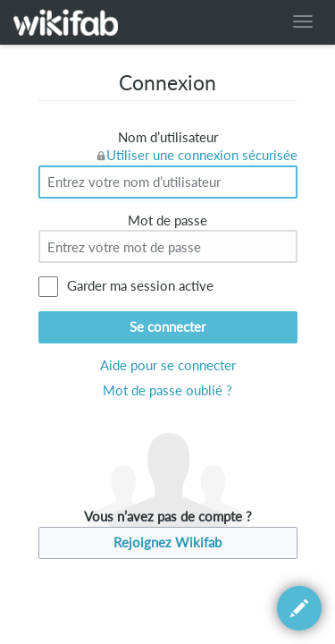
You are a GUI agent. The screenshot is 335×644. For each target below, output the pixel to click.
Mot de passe (167, 220)
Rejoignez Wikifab (167, 542)
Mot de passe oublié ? (167, 390)
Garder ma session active (140, 286)
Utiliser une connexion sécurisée (202, 155)
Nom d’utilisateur (168, 137)
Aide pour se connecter (168, 365)
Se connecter (167, 327)
